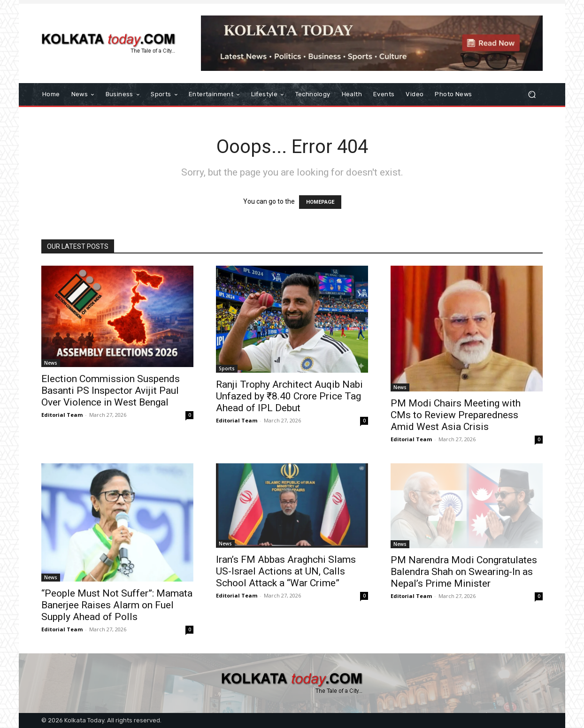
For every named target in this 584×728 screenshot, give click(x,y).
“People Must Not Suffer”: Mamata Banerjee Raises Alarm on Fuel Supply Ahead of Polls (117, 605)
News (51, 363)
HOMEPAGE (320, 202)
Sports (227, 368)
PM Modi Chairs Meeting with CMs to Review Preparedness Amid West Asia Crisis (456, 415)
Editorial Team (62, 415)
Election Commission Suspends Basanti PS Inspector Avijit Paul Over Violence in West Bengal (111, 391)
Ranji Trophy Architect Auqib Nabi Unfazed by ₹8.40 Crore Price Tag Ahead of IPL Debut (289, 396)
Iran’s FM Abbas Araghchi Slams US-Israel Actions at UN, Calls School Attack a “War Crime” (286, 571)
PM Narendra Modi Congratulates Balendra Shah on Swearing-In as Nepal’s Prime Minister (464, 572)
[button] (532, 95)
